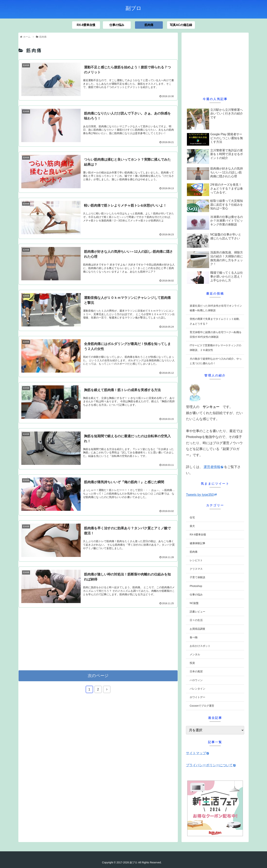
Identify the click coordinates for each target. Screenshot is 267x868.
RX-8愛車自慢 (198, 535)
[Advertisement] (98, 638)
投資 (192, 663)
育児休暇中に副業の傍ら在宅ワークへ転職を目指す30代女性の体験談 (216, 335)
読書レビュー (197, 612)
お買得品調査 (197, 629)
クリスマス (196, 569)
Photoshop (196, 586)
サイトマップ (197, 753)
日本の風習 (196, 671)
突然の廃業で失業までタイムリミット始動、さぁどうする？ (216, 321)
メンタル (195, 654)
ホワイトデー (197, 697)
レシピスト (196, 560)
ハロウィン (196, 680)
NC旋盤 (194, 603)
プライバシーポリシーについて (211, 765)
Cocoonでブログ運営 (202, 706)
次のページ (98, 676)
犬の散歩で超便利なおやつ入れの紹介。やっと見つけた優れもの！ (216, 361)
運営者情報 (213, 467)
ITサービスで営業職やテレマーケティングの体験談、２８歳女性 (215, 348)
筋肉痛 (194, 552)
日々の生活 (196, 620)
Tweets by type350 (201, 495)
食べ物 (194, 637)
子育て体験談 (197, 577)
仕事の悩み (196, 595)
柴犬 (192, 526)
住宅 (192, 517)
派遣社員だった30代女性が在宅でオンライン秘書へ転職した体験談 (216, 308)
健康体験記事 (197, 543)
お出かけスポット (200, 646)
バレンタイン (197, 689)
